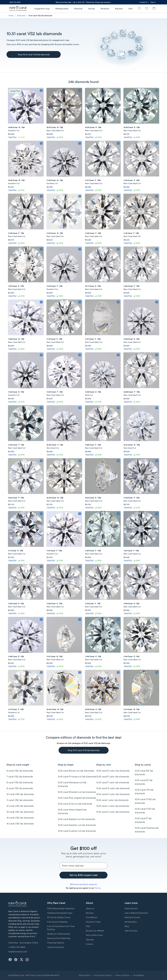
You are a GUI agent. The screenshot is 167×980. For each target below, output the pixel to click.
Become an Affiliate (95, 931)
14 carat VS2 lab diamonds (20, 818)
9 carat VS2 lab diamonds (20, 788)
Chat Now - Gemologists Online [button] (23, 943)
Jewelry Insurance (56, 947)
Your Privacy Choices (103, 975)
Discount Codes (93, 922)
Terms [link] (98, 888)
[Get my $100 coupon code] (83, 875)
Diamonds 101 (131, 908)
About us (90, 908)
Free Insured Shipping (57, 922)
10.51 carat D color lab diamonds (113, 771)
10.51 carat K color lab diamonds (113, 812)
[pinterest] (16, 960)
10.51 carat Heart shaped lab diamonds (72, 811)
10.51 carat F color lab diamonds (113, 782)
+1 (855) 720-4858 (17, 947)
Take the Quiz (131, 931)
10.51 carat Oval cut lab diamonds (75, 804)
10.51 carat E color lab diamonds (113, 777)
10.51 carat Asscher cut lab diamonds (77, 825)
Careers (90, 944)
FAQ (88, 926)
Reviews (90, 913)
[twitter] (21, 960)
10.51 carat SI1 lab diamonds (144, 782)
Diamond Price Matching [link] (59, 938)
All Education (131, 922)
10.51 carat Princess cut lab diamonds (77, 777)
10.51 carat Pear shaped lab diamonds (77, 798)
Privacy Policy (84, 975)
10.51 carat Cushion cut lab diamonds (77, 831)
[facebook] (10, 960)
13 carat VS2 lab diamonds (20, 812)
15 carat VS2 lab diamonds (20, 824)
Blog (127, 926)
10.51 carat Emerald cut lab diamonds (77, 792)
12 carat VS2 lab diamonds (20, 806)
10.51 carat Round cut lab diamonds (76, 771)
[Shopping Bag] (154, 9)
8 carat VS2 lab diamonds (20, 782)
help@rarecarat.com (18, 952)
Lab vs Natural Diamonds (136, 913)
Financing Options (56, 943)
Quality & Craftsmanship (59, 934)
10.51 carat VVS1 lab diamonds (145, 811)
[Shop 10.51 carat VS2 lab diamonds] (34, 54)
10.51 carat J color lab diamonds (113, 806)
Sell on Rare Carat (94, 935)
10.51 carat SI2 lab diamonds (144, 772)
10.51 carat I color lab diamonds (112, 800)
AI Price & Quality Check (59, 917)
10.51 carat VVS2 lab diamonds (145, 801)
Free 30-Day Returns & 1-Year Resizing (61, 928)
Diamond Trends (132, 917)
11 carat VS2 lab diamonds (20, 800)
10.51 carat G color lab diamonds (113, 788)
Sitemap (90, 940)
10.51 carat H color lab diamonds (113, 794)
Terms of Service (123, 975)
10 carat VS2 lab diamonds (20, 794)
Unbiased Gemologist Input (60, 913)
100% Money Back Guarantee (61, 908)
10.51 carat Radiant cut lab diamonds (76, 819)
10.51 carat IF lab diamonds (143, 820)
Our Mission (92, 917)
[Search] (139, 9)
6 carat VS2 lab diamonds (20, 771)
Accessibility (139, 975)
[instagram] (27, 960)
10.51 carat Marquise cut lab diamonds (72, 784)
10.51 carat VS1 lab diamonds (144, 792)
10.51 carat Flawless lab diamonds (147, 830)
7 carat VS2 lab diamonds (20, 777)
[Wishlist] (147, 9)
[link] (15, 2)
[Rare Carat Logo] (18, 9)
